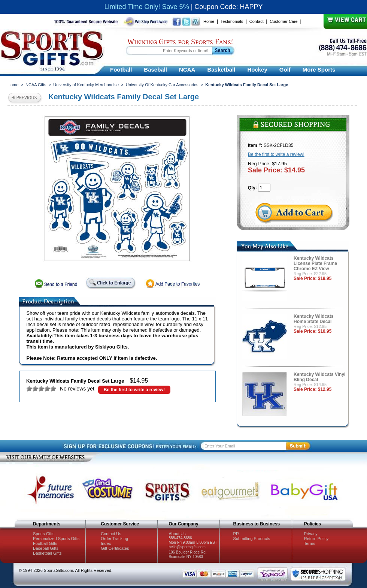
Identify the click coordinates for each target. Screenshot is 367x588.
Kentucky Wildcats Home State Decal (314, 319)
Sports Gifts (44, 534)
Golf (285, 70)
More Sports (319, 70)
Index (106, 543)
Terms (310, 543)
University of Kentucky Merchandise (86, 85)
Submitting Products (252, 539)
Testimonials (232, 21)
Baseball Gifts (46, 548)
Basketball (221, 70)
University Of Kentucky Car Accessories (162, 85)
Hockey (257, 70)
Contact (257, 21)
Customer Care (284, 21)
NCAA (187, 70)
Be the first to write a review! (134, 390)
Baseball (155, 70)
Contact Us (111, 534)
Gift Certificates (115, 548)
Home (209, 21)
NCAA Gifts (36, 85)
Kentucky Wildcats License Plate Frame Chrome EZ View (315, 263)
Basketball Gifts (47, 553)
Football (121, 70)
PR (236, 534)
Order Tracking (114, 539)
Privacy (311, 534)
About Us (177, 534)
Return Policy (316, 539)
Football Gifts (45, 543)
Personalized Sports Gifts (56, 539)
